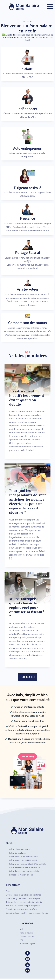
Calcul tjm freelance (18, 853)
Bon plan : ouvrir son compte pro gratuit (23, 906)
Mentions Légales (27, 944)
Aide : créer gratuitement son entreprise (23, 898)
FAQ (22, 940)
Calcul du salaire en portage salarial (24, 871)
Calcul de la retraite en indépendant (25, 867)
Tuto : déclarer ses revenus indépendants (24, 902)
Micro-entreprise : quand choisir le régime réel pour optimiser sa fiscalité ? (27, 608)
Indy (22, 929)
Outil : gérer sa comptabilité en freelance (23, 895)
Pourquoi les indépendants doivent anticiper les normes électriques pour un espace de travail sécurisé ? (27, 502)
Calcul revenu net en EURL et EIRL (24, 860)
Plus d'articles (28, 677)
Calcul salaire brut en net (20, 849)
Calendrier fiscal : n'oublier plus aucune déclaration (27, 913)
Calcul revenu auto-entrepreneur (23, 857)
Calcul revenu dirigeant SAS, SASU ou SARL (27, 864)
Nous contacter (26, 933)
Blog (8, 891)
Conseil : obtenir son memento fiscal (22, 909)
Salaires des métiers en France (22, 875)
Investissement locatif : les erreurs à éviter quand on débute (27, 398)
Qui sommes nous (28, 936)
